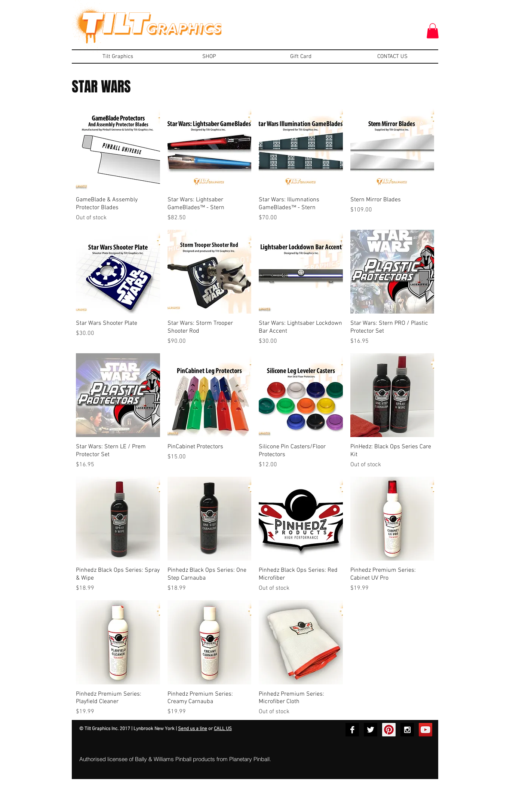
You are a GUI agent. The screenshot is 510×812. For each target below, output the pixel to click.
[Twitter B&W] (371, 730)
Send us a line (193, 729)
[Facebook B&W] (352, 730)
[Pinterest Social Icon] (389, 730)
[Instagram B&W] (407, 730)
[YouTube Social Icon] (425, 730)
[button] (433, 31)
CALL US (223, 729)
